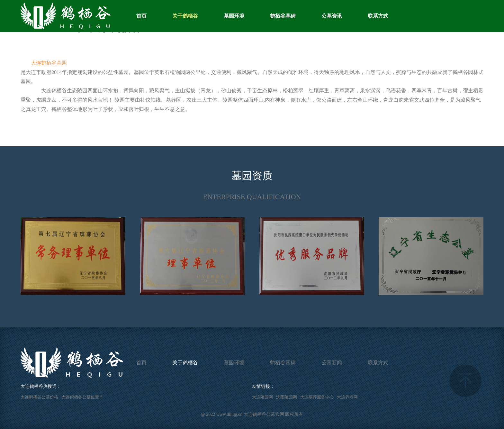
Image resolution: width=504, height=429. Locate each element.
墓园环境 (234, 16)
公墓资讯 (332, 16)
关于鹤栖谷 (185, 16)
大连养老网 (347, 397)
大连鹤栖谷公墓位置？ (82, 397)
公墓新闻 (332, 363)
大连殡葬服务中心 (317, 397)
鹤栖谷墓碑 (283, 16)
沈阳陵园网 (287, 397)
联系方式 (378, 16)
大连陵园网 (262, 397)
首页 (141, 16)
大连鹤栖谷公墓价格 (39, 397)
